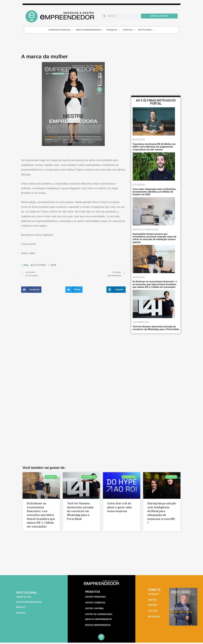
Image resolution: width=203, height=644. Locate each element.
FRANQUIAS (113, 30)
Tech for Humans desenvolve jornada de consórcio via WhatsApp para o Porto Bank (80, 511)
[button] (31, 290)
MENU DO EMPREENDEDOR (90, 30)
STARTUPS (129, 30)
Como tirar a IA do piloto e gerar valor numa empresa (120, 507)
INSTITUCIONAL (146, 30)
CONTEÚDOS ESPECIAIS (61, 30)
